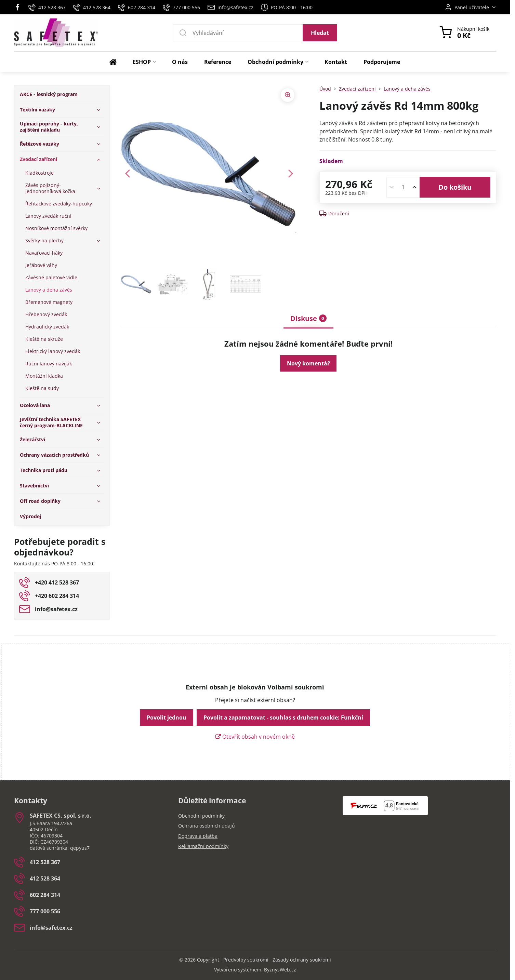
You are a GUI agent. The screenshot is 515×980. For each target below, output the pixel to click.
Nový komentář (308, 363)
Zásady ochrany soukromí (302, 960)
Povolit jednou (167, 717)
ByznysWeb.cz (280, 970)
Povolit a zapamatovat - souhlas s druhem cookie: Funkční (283, 717)
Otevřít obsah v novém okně (255, 737)
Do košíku (455, 187)
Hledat (320, 33)
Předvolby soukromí (246, 960)
